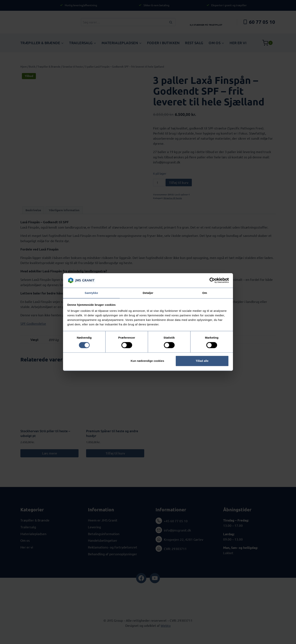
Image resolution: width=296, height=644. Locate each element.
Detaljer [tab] (148, 293)
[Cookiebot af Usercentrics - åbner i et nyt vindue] (212, 280)
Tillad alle (202, 361)
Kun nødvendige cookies (147, 361)
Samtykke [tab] (91, 293)
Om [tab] (205, 293)
